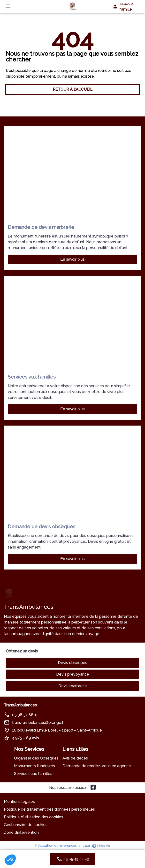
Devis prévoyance (73, 674)
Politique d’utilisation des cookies (34, 817)
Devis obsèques (72, 663)
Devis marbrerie (73, 686)
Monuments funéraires (34, 766)
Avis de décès (75, 758)
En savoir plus (72, 259)
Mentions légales (19, 802)
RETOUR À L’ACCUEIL (73, 89)
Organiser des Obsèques (36, 758)
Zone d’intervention (21, 832)
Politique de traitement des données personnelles (49, 809)
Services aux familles (33, 774)
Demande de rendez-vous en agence (97, 766)
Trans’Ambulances (20, 705)
